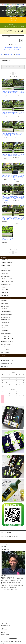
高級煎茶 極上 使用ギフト (7, 314)
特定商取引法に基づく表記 (6, 643)
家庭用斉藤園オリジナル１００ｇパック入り (13, 30)
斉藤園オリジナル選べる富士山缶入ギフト (13, 32)
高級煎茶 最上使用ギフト (6, 312)
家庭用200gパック (17, 48)
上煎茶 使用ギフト (5, 323)
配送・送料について (12, 642)
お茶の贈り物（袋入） (10, 55)
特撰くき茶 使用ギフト (6, 325)
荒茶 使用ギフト (5, 328)
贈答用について (5, 366)
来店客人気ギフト (5, 347)
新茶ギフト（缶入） (5, 304)
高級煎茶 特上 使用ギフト (7, 317)
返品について (19, 642)
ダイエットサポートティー (18, 49)
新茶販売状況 (4, 301)
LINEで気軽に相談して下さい (7, 361)
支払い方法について (5, 642)
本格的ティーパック (7, 49)
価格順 (9, 67)
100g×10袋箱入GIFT (19, 55)
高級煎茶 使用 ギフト (6, 320)
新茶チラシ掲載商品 (5, 352)
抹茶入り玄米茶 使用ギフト (7, 333)
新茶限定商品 (4, 309)
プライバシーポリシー (15, 643)
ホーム (3, 55)
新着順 (13, 67)
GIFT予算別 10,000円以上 (7, 344)
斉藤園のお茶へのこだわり (7, 363)
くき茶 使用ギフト (5, 331)
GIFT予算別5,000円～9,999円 (7, 342)
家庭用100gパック (9, 48)
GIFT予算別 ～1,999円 (6, 336)
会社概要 (3, 358)
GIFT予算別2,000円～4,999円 (7, 339)
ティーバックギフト (5, 350)
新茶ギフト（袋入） (5, 306)
